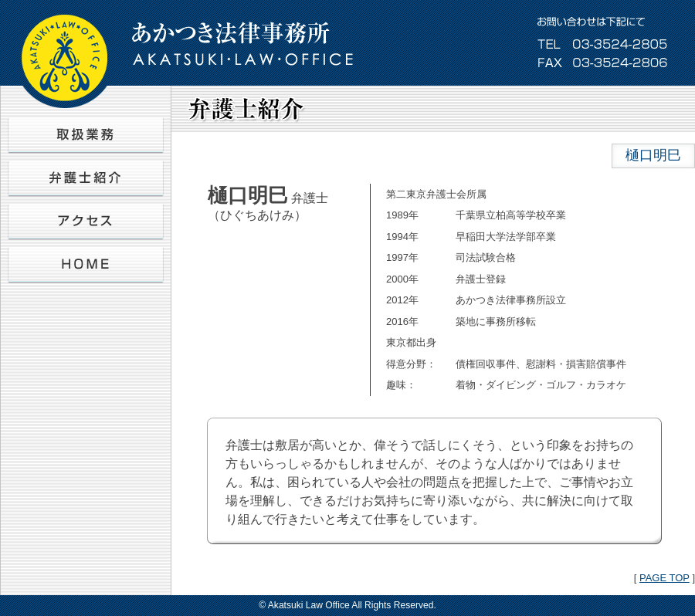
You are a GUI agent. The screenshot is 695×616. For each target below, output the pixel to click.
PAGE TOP (664, 578)
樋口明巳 (653, 155)
